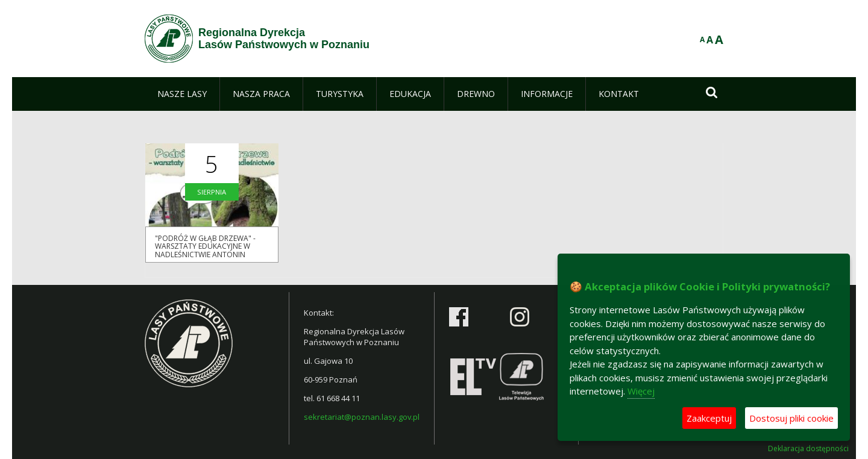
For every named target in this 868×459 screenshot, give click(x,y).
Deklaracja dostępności (808, 449)
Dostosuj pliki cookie (791, 418)
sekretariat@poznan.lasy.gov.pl (362, 417)
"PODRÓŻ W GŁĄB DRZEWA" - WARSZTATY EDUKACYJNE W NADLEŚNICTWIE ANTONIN (205, 246)
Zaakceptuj (709, 418)
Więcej (641, 391)
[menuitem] (182, 94)
